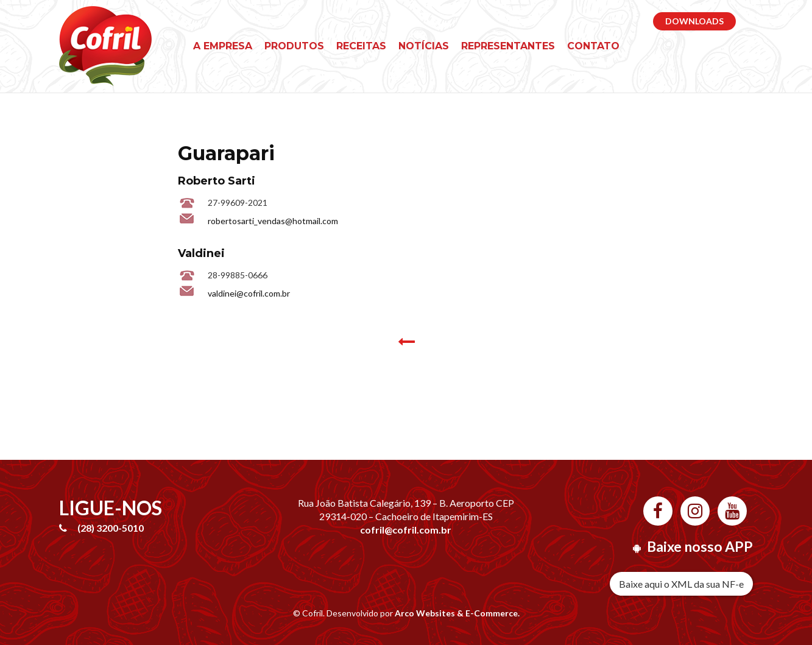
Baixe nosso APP (700, 546)
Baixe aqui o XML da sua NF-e (681, 584)
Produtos (294, 46)
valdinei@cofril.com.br (249, 293)
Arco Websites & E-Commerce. (457, 613)
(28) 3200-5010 (111, 528)
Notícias (424, 46)
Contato (593, 46)
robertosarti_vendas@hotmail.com (273, 221)
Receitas (361, 46)
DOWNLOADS (694, 21)
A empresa (223, 46)
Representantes (508, 46)
